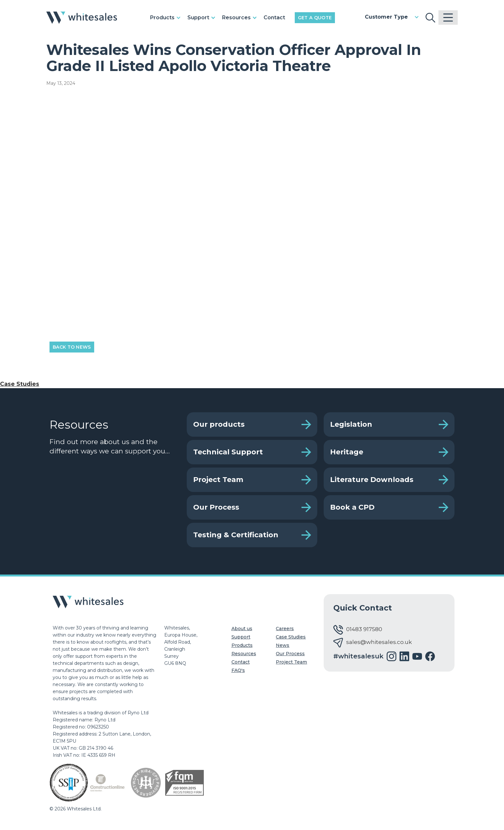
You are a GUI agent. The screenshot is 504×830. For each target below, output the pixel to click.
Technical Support (228, 452)
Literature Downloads (372, 480)
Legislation (351, 424)
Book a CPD (352, 507)
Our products (219, 424)
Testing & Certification (236, 535)
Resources (244, 654)
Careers (285, 629)
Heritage (347, 452)
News (283, 645)
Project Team (218, 480)
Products (242, 645)
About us (242, 629)
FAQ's (238, 670)
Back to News (72, 347)
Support (241, 637)
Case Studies (20, 384)
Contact (274, 18)
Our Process (216, 507)
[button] (167, 18)
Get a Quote (315, 18)
